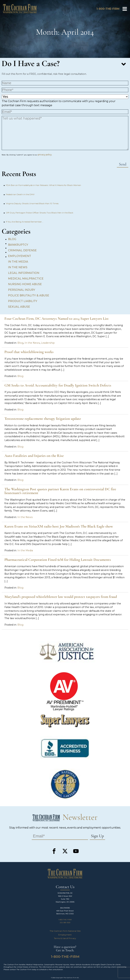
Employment (65, 935)
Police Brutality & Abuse (29, 295)
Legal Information (24, 273)
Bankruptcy (18, 245)
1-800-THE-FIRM (65, 920)
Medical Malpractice (26, 279)
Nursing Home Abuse (25, 284)
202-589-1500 (65, 923)
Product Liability (23, 301)
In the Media (18, 262)
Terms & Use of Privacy (65, 938)
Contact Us (65, 887)
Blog (12, 239)
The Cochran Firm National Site (65, 931)
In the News (18, 267)
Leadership (48, 343)
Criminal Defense (22, 250)
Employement (20, 256)
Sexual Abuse (19, 307)
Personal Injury (22, 290)
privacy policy (45, 155)
